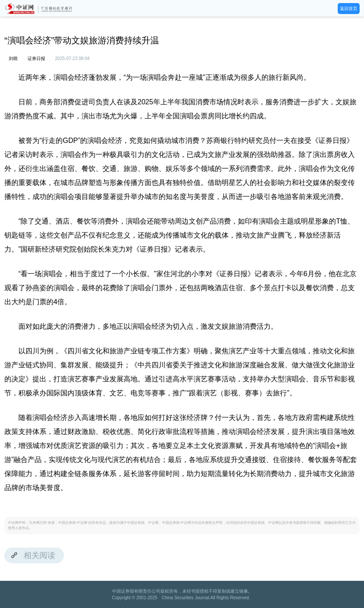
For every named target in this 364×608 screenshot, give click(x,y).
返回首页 (349, 9)
